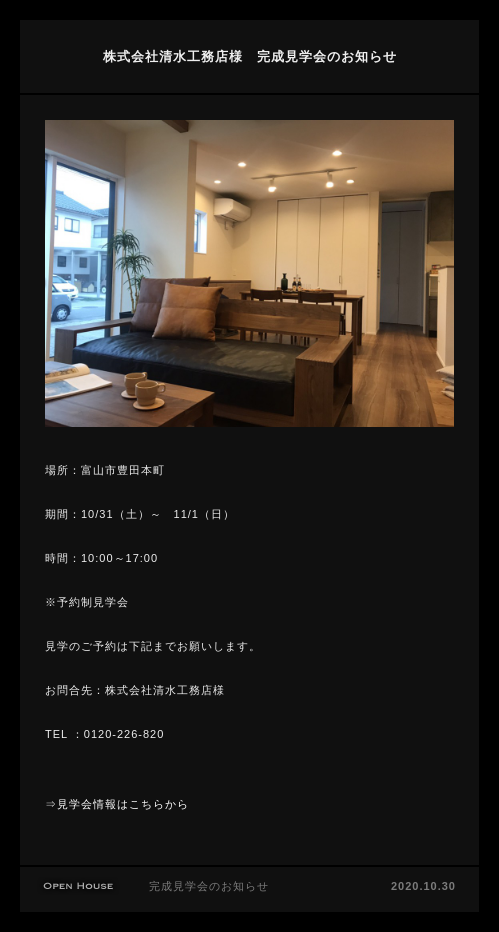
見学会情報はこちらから (123, 804)
